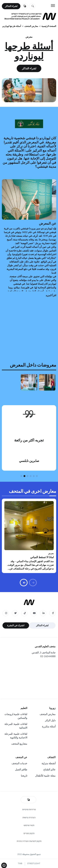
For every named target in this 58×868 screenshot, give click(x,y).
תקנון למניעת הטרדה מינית (29, 841)
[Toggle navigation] (53, 6)
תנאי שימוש (29, 825)
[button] (37, 476)
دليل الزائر (50, 720)
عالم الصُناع (49, 770)
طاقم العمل (21, 770)
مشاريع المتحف (19, 744)
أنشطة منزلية (49, 763)
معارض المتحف (31, 26)
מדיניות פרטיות (29, 810)
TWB (20, 863)
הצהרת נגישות (29, 818)
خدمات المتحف (19, 763)
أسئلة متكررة (49, 727)
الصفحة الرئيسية (49, 26)
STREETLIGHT (34, 863)
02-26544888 (48, 656)
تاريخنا (24, 776)
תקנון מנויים (29, 833)
